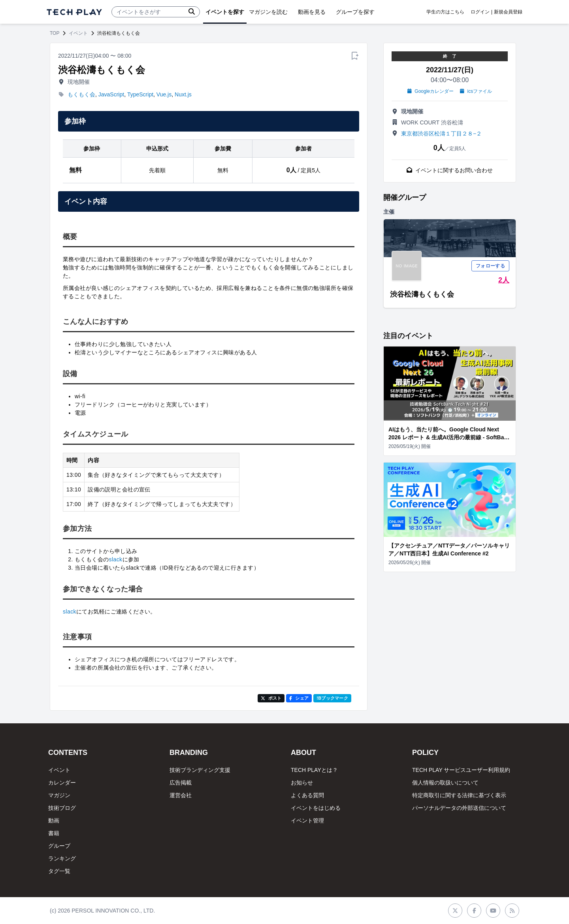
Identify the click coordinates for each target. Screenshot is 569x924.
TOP (55, 33)
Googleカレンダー (431, 91)
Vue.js (164, 94)
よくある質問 (307, 795)
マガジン (59, 795)
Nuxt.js (183, 94)
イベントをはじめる (316, 808)
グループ (59, 846)
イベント (78, 33)
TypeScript (140, 94)
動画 (54, 820)
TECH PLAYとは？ (314, 770)
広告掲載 (181, 783)
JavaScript (111, 94)
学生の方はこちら (445, 12)
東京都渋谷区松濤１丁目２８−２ (441, 134)
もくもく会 (81, 94)
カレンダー (62, 783)
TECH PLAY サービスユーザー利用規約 (461, 770)
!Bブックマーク (332, 698)
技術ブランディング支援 (200, 770)
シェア (299, 698)
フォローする (490, 266)
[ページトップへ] (74, 12)
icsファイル (476, 91)
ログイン (480, 12)
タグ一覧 (59, 871)
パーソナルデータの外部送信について (459, 808)
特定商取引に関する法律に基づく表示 (459, 795)
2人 (504, 280)
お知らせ (302, 783)
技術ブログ (62, 808)
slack (116, 559)
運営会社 (181, 795)
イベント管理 (307, 820)
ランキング (62, 858)
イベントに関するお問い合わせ (450, 170)
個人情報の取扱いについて (445, 783)
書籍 (54, 833)
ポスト (271, 698)
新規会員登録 (508, 12)
